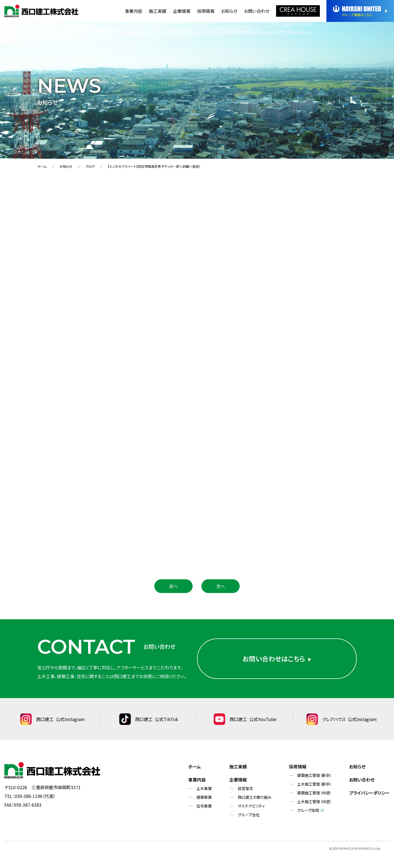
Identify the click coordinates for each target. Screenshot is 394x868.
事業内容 (134, 11)
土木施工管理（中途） (314, 802)
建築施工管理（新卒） (314, 775)
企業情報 (182, 11)
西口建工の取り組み (255, 797)
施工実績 (158, 11)
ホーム (42, 166)
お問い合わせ (257, 11)
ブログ (90, 166)
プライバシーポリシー (369, 793)
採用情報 (206, 11)
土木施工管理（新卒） (314, 784)
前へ (173, 586)
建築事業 (204, 797)
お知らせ (229, 11)
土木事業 (204, 788)
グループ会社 (249, 815)
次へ (221, 586)
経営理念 (245, 788)
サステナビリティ (251, 806)
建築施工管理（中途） (314, 793)
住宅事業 (204, 806)
